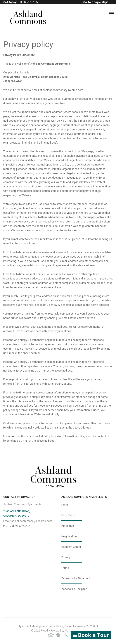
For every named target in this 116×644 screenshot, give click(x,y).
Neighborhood (72, 538)
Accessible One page (74, 591)
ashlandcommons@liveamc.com (63, 90)
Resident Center (72, 549)
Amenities (72, 528)
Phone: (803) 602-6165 (17, 526)
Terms (72, 570)
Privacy (72, 559)
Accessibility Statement (76, 580)
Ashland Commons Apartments (22, 504)
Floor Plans (72, 517)
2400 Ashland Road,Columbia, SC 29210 (17, 514)
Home (72, 507)
